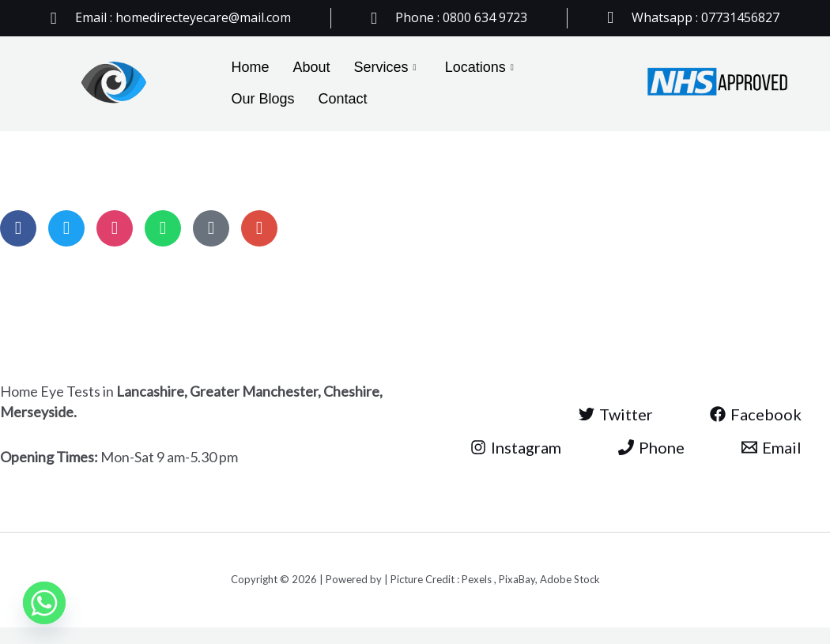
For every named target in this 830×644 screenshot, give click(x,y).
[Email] (772, 447)
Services (385, 68)
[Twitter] (616, 414)
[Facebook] (756, 414)
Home (251, 67)
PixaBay (517, 579)
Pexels (478, 579)
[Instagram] (516, 447)
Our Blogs (263, 99)
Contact (343, 99)
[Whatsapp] (44, 603)
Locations (479, 68)
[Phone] (651, 447)
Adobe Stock (570, 579)
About (312, 67)
